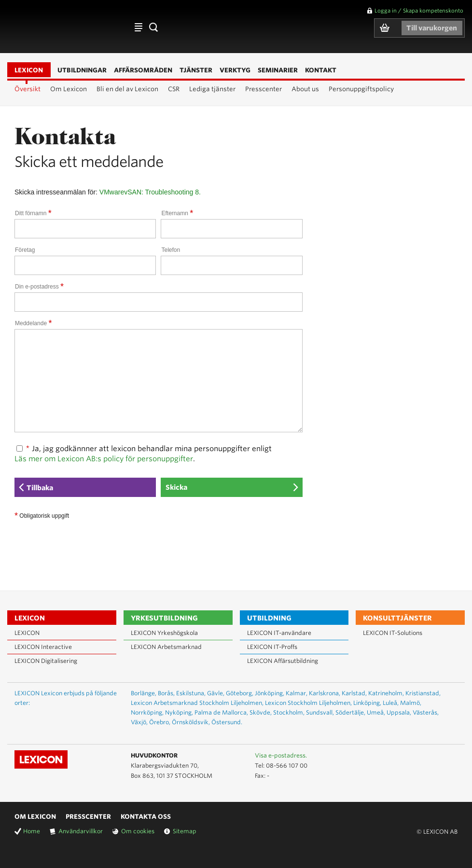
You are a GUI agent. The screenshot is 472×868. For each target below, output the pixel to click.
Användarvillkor (81, 831)
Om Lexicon (69, 89)
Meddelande (33, 323)
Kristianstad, (423, 693)
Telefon (171, 250)
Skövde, (261, 712)
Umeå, (376, 712)
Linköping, (367, 703)
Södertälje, (350, 712)
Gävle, (216, 693)
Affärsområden (139, 27)
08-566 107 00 (287, 765)
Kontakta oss (146, 817)
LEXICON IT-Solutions (393, 633)
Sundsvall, (320, 712)
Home (32, 831)
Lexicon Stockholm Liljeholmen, (308, 703)
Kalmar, (297, 693)
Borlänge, (144, 693)
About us (305, 89)
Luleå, (391, 703)
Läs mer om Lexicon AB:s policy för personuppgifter (104, 459)
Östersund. (227, 722)
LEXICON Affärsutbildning (283, 661)
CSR (174, 89)
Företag (25, 250)
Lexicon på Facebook (449, 756)
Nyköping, (179, 712)
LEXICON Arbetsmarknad (166, 647)
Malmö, (411, 703)
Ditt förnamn (33, 213)
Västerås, (426, 712)
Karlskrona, (325, 693)
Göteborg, (240, 693)
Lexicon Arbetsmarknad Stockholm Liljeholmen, (197, 703)
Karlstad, (354, 693)
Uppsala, (399, 712)
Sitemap (185, 831)
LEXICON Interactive (43, 647)
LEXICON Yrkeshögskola (164, 633)
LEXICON (63, 27)
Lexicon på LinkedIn (435, 756)
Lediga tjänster (212, 89)
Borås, (166, 693)
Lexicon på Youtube (421, 756)
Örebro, (160, 722)
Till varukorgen (432, 28)
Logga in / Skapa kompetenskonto (419, 11)
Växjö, (139, 722)
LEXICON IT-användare (279, 633)
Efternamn (177, 213)
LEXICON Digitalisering (46, 661)
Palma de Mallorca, (221, 712)
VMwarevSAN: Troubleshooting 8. (150, 192)
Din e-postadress (39, 287)
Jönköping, (270, 693)
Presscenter (264, 89)
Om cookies (138, 831)
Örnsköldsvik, (191, 722)
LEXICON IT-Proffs (272, 647)
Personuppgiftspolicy (361, 89)
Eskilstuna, (191, 693)
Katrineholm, (386, 693)
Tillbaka (40, 488)
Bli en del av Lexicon (127, 89)
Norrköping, (147, 712)
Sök (153, 27)
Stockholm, (289, 712)
